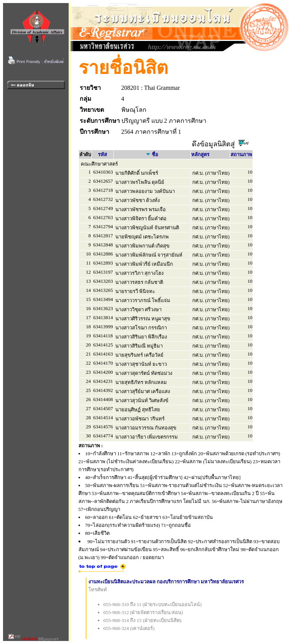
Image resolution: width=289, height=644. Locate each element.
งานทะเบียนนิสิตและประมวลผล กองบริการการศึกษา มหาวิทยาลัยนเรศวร (166, 582)
